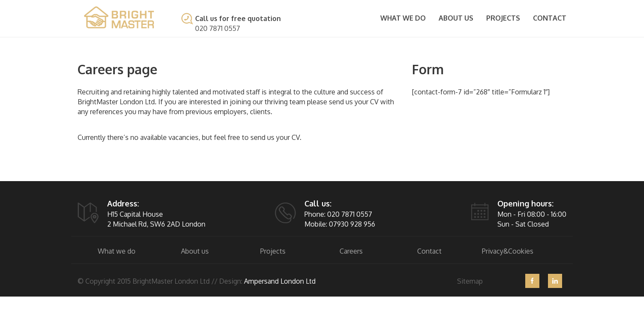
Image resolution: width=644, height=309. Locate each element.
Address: (123, 203)
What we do (403, 18)
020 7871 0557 (218, 28)
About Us (456, 18)
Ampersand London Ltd (280, 281)
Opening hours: (525, 203)
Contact (550, 18)
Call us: (318, 203)
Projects (503, 18)
